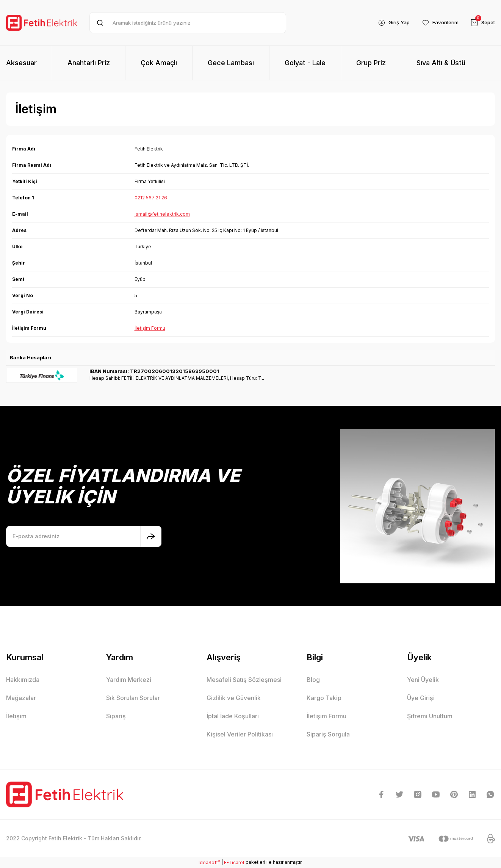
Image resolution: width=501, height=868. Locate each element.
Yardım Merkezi (129, 680)
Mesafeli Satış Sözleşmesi (244, 680)
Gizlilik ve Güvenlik (234, 698)
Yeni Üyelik (423, 680)
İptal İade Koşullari (233, 716)
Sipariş (116, 716)
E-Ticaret (234, 863)
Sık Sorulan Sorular (133, 698)
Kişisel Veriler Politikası (240, 734)
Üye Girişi (421, 698)
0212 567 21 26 (151, 198)
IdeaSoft (209, 862)
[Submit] (151, 536)
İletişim (16, 716)
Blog (313, 680)
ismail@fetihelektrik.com (162, 214)
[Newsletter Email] (84, 536)
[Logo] (42, 23)
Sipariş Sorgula (328, 734)
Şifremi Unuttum (430, 716)
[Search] (188, 23)
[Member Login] (387, 23)
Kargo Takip (324, 698)
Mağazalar (21, 698)
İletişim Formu (150, 328)
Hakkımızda (23, 680)
